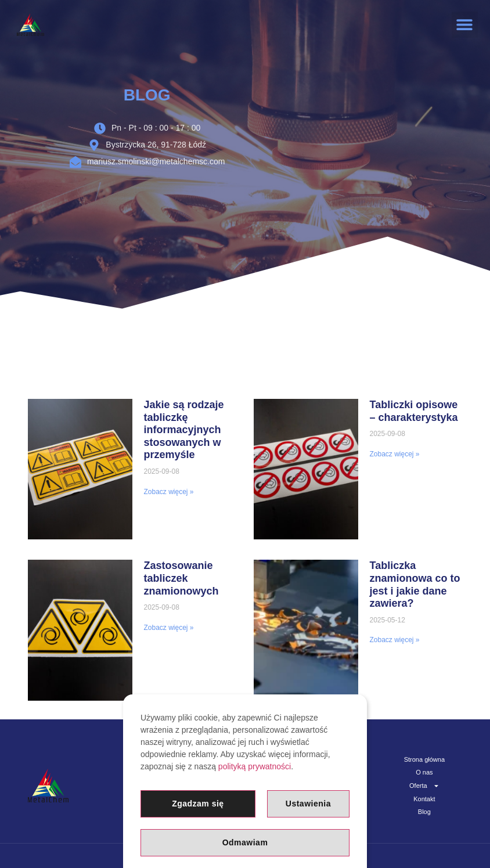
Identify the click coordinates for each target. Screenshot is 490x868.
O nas (424, 772)
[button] (465, 25)
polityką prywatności (255, 766)
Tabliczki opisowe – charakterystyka (414, 411)
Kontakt (424, 798)
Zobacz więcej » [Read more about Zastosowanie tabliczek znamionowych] (169, 628)
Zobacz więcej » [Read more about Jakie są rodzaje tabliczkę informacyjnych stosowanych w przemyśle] (169, 492)
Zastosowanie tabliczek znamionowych (181, 578)
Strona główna (424, 759)
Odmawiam (245, 842)
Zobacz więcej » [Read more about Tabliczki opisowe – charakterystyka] (395, 454)
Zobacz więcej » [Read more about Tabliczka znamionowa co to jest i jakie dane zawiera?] (395, 640)
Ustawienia (308, 804)
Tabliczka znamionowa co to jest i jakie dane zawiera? (415, 584)
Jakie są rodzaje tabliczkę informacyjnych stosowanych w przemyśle (184, 430)
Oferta (424, 785)
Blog (424, 811)
